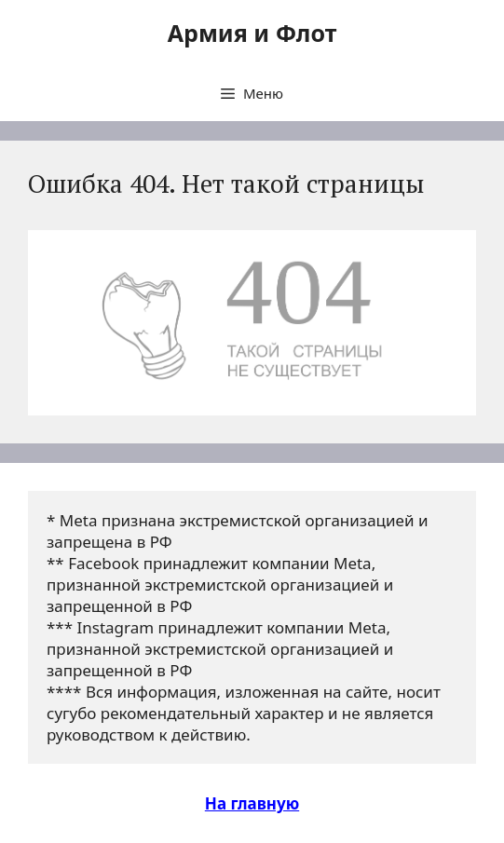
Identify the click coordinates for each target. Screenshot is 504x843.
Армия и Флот (252, 33)
